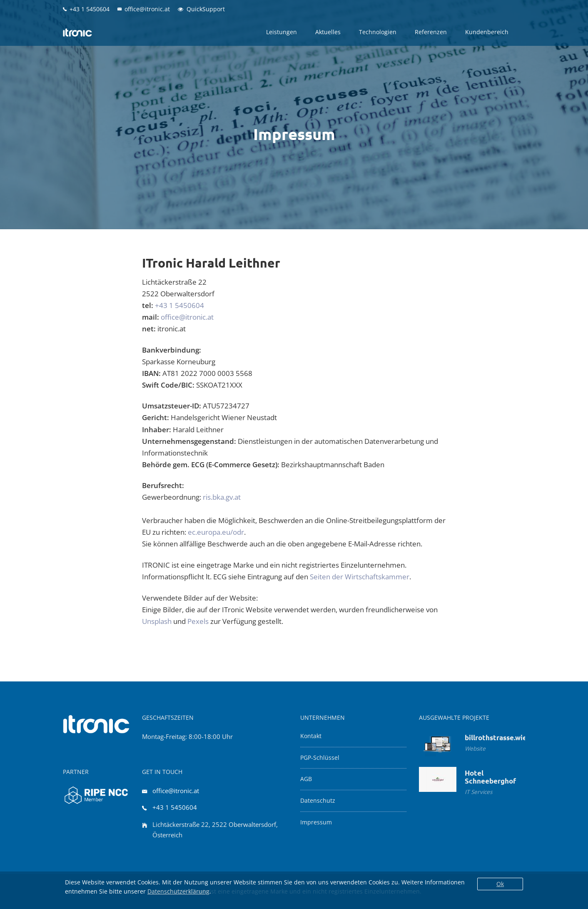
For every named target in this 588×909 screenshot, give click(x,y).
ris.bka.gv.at (222, 497)
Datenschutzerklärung (178, 891)
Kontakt (311, 736)
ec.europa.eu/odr (216, 532)
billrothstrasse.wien (498, 737)
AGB (306, 779)
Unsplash (157, 621)
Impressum (316, 822)
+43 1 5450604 (179, 305)
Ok (500, 884)
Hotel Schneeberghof (490, 777)
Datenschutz (318, 801)
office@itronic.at (187, 317)
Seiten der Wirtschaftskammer (360, 577)
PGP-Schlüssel (320, 758)
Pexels (198, 621)
